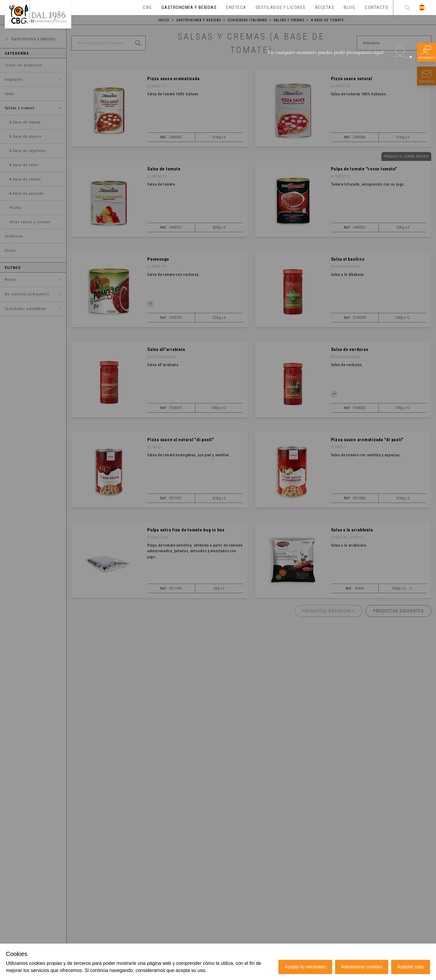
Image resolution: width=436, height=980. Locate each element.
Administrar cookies (362, 967)
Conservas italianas (247, 20)
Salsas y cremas (289, 20)
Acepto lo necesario (305, 967)
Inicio (164, 20)
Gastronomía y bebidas (199, 20)
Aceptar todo (411, 967)
